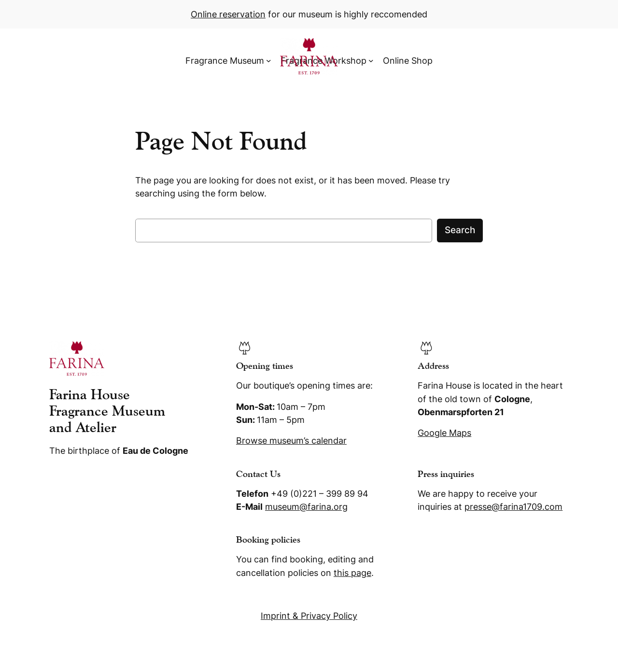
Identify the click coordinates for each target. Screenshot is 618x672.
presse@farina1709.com (513, 507)
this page (352, 573)
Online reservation (228, 14)
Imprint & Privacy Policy (309, 616)
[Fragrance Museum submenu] (269, 61)
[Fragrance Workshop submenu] (371, 61)
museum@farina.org (306, 507)
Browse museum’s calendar (291, 441)
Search (460, 230)
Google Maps (444, 433)
